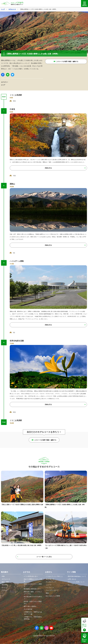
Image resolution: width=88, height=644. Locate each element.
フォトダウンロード (52, 590)
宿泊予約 (5, 585)
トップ (3, 9)
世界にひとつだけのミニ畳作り (33, 585)
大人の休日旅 (28, 609)
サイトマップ (72, 585)
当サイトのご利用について (76, 582)
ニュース (49, 585)
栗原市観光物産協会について (77, 576)
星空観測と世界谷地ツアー (32, 589)
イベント (5, 587)
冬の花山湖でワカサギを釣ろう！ (33, 598)
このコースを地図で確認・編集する (66, 61)
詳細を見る (65, 168)
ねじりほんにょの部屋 (53, 596)
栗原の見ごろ (50, 579)
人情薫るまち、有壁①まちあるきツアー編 (33, 613)
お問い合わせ (72, 579)
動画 (47, 593)
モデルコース (12, 9)
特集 (3, 576)
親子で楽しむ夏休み (30, 606)
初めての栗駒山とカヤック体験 (33, 580)
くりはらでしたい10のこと (54, 576)
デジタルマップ (51, 582)
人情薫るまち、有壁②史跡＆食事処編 (33, 618)
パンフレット (50, 587)
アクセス (5, 590)
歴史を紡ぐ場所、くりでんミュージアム (33, 593)
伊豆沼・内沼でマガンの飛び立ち (33, 602)
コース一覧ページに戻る (34, 557)
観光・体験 (5, 582)
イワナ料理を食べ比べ (31, 576)
